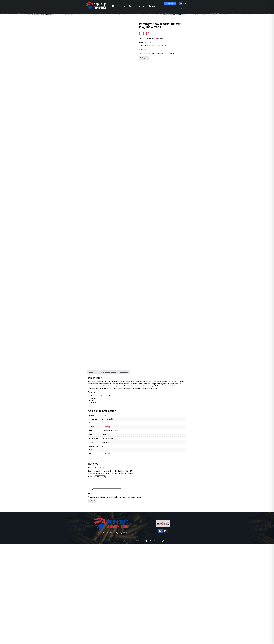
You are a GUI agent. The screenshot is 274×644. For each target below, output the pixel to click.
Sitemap (132, 541)
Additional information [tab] (109, 372)
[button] (163, 38)
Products (121, 6)
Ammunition (151, 45)
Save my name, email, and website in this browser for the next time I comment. (115, 497)
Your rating (92, 477)
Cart (130, 6)
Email (90, 494)
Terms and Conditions (122, 541)
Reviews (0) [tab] (124, 372)
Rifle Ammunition (161, 45)
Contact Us (111, 541)
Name (90, 490)
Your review (92, 479)
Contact (152, 6)
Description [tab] (93, 372)
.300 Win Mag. (106, 427)
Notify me (144, 58)
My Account (141, 6)
